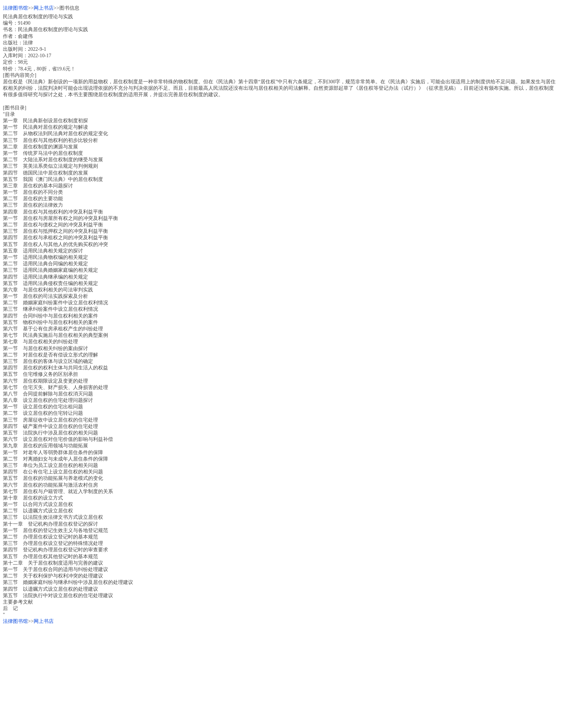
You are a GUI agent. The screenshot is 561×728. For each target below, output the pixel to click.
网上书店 (44, 8)
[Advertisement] (218, 675)
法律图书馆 (15, 8)
